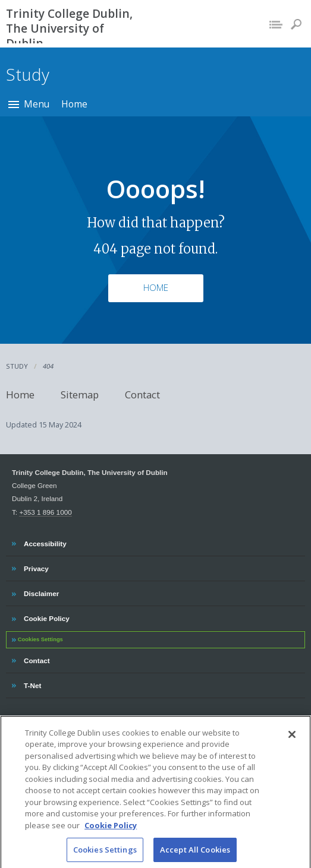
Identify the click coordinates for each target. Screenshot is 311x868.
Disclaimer (41, 592)
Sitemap (80, 395)
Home (74, 104)
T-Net (34, 684)
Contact (142, 395)
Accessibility (45, 542)
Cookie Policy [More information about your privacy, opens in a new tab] (111, 834)
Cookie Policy (46, 617)
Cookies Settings (40, 639)
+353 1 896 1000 (45, 512)
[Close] (292, 743)
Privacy (36, 567)
